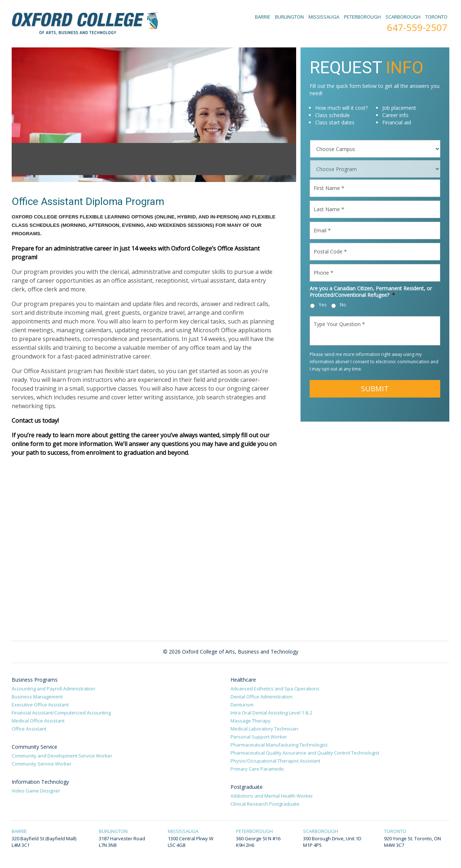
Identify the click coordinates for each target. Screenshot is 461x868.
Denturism (242, 705)
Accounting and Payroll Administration (53, 689)
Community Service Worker (42, 764)
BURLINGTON (289, 17)
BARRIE (263, 17)
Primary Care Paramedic (257, 769)
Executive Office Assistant (40, 705)
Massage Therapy (251, 721)
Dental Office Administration (262, 697)
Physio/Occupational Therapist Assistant (275, 761)
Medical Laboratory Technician (264, 729)
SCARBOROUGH (403, 17)
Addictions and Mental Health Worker (272, 796)
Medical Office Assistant (38, 721)
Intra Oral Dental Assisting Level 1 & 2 (271, 713)
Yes (323, 305)
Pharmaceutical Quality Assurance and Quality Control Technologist (305, 753)
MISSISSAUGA (324, 17)
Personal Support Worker (259, 737)
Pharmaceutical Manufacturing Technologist (279, 745)
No (343, 305)
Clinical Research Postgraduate (265, 804)
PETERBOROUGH (362, 17)
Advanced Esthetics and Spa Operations (275, 689)
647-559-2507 (417, 27)
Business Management (37, 697)
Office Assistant (29, 729)
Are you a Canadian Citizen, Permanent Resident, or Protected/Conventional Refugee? (371, 292)
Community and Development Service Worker (62, 756)
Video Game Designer (36, 791)
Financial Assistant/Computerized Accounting (61, 713)
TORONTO (436, 17)
